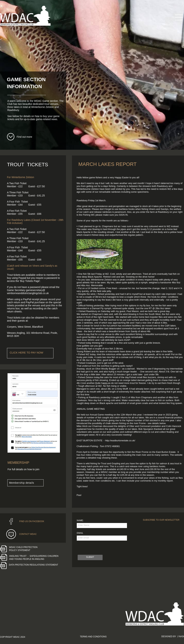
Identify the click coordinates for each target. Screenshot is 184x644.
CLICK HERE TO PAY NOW (26, 353)
